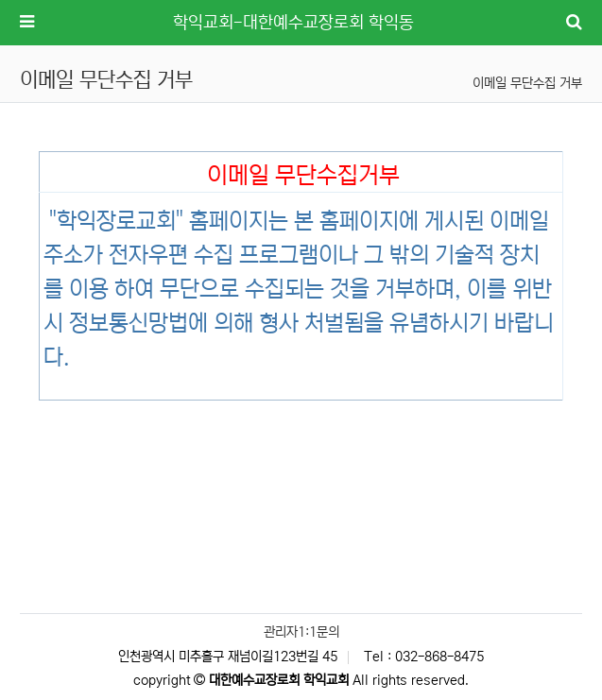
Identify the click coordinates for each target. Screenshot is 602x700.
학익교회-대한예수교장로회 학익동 (293, 23)
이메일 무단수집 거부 (527, 83)
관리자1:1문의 (301, 632)
